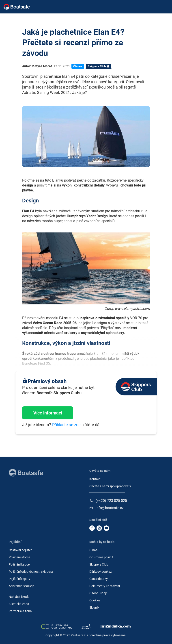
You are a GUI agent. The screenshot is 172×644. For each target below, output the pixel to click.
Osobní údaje (98, 593)
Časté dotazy (99, 579)
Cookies (95, 600)
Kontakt (95, 479)
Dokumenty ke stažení (105, 586)
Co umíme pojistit (101, 557)
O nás (93, 550)
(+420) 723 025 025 (111, 501)
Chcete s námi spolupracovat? (110, 486)
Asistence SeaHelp (21, 586)
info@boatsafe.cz (110, 508)
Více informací (48, 413)
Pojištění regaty (19, 579)
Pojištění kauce (19, 564)
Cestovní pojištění (21, 550)
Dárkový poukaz (101, 572)
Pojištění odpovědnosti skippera (31, 572)
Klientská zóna (19, 604)
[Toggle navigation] (163, 7)
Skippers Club (99, 564)
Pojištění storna (20, 557)
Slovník (94, 607)
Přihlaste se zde (66, 425)
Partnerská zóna (20, 611)
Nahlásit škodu (19, 597)
